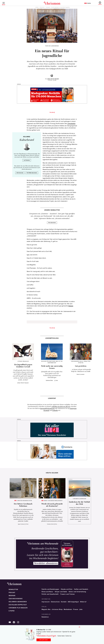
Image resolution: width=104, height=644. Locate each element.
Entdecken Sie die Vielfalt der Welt (79, 503)
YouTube (10, 622)
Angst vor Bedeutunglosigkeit (53, 501)
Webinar (12, 596)
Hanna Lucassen (80, 374)
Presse (76, 609)
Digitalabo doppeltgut (18, 605)
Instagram (73, 408)
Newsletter (13, 590)
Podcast (12, 593)
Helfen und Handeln (81, 589)
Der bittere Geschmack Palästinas (23, 505)
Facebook (46, 410)
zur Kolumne (27, 160)
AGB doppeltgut (73, 602)
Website (71, 306)
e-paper (12, 611)
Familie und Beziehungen (50, 589)
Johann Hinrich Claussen (53, 79)
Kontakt (64, 602)
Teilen (51, 112)
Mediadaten (68, 609)
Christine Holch (50, 524)
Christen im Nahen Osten (24, 501)
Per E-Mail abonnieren (32, 173)
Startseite (37, 7)
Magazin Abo (46, 609)
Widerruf (83, 602)
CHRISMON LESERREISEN (79, 499)
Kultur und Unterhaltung (77, 592)
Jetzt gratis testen (44, 640)
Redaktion (45, 617)
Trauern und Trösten (67, 594)
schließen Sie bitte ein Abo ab (61, 407)
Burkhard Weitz (49, 380)
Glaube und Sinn (67, 589)
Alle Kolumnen (42, 7)
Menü (4, 5)
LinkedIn (55, 410)
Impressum (46, 602)
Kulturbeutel (48, 7)
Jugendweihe (71, 123)
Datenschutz (55, 602)
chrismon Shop (57, 609)
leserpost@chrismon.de (47, 408)
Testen (87, 3)
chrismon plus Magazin (18, 608)
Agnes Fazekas (21, 524)
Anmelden (100, 3)
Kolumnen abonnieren (18, 602)
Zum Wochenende (16, 599)
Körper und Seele (61, 592)
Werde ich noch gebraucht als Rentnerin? (52, 505)
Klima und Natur (47, 592)
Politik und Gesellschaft (50, 594)
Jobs (81, 609)
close (79, 627)
